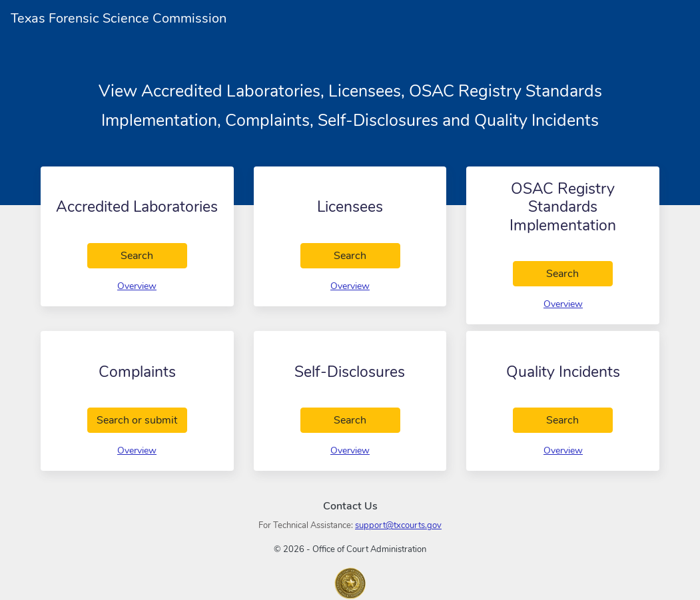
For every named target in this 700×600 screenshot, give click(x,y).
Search (154, 255)
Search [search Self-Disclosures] (367, 420)
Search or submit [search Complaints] (142, 420)
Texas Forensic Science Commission (119, 18)
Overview (137, 286)
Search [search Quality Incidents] (580, 420)
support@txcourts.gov (398, 525)
